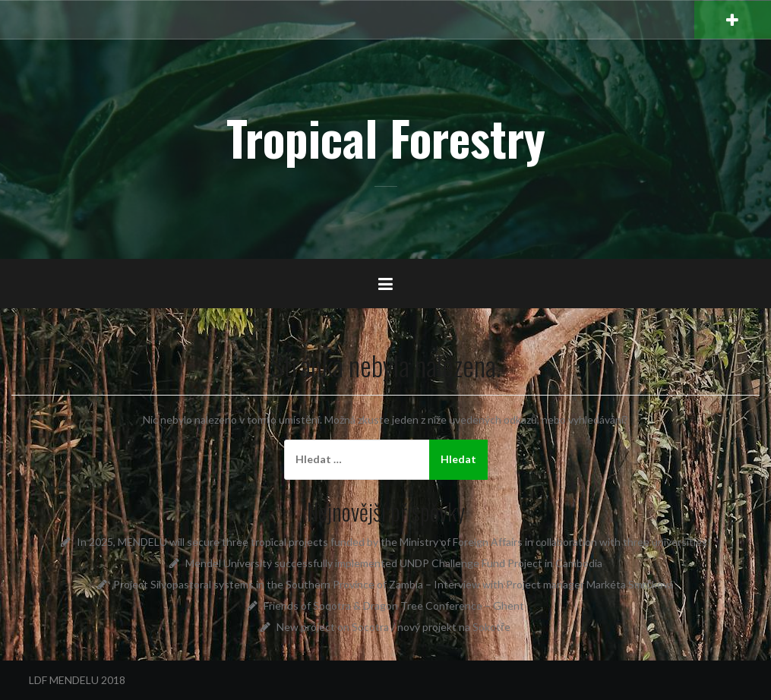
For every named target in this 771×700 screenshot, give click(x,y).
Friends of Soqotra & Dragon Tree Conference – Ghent (394, 605)
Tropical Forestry (386, 137)
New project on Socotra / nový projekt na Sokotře (393, 627)
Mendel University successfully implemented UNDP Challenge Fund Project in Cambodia (394, 563)
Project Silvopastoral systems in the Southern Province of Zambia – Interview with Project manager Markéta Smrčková (393, 584)
